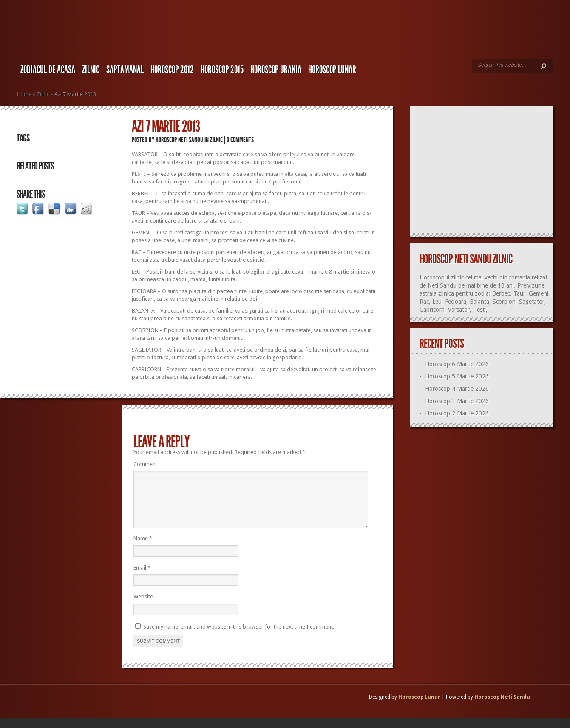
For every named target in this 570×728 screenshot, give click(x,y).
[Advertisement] (485, 176)
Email (142, 578)
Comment (145, 464)
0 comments (240, 140)
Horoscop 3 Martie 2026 (457, 401)
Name (143, 549)
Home (24, 94)
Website (143, 607)
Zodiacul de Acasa (48, 70)
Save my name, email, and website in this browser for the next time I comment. (239, 637)
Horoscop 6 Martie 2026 (457, 364)
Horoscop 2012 (172, 70)
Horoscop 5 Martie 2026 (457, 376)
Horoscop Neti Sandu (179, 140)
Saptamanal (125, 70)
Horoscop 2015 (222, 70)
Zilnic (91, 70)
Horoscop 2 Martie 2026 (457, 413)
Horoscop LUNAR (332, 70)
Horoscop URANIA (276, 70)
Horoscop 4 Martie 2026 (457, 389)
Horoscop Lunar (419, 707)
